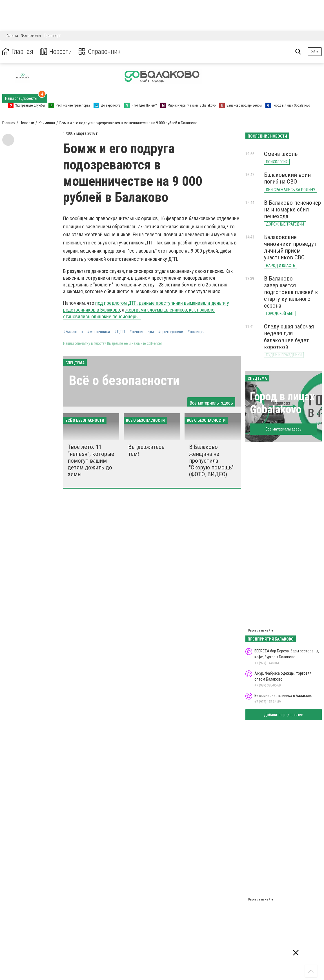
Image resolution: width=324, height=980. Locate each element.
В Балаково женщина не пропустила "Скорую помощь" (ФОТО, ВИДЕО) (211, 461)
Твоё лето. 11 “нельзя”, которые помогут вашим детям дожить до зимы (91, 461)
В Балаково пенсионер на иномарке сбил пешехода (292, 209)
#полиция (196, 332)
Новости (56, 52)
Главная (18, 52)
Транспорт (52, 36)
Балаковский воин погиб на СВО (287, 178)
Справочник (100, 52)
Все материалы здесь (211, 403)
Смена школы (281, 154)
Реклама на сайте (261, 631)
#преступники (171, 332)
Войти (315, 51)
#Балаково (73, 332)
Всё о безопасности (124, 380)
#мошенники (98, 332)
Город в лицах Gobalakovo (282, 403)
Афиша (12, 36)
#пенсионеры (142, 332)
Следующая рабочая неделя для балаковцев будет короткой (289, 337)
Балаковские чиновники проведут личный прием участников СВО (290, 247)
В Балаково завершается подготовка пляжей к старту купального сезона (291, 292)
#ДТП (120, 332)
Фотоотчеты (31, 36)
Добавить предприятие (284, 715)
